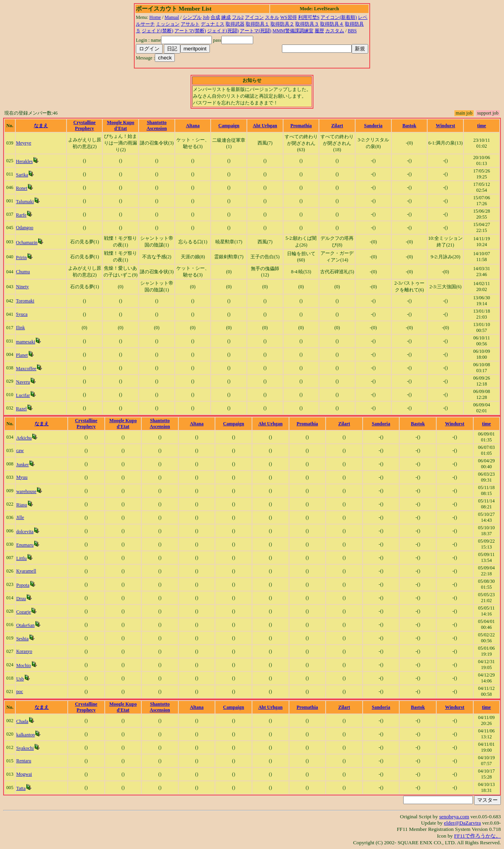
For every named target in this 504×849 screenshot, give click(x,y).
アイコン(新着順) (339, 17)
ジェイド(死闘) (223, 31)
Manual (172, 17)
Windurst (446, 126)
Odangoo (25, 228)
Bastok (409, 126)
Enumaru (25, 545)
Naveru (23, 382)
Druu (21, 599)
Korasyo (24, 651)
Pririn (21, 258)
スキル (272, 17)
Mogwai (24, 774)
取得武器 (235, 24)
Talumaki (25, 202)
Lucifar (23, 395)
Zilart (337, 126)
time (482, 126)
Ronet (22, 188)
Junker (22, 465)
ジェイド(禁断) (157, 31)
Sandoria (373, 126)
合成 (215, 17)
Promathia (301, 126)
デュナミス (213, 24)
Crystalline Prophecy (84, 125)
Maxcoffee (26, 369)
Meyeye (24, 143)
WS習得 (289, 17)
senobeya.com (454, 817)
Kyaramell (26, 571)
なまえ (41, 126)
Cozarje (23, 612)
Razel (21, 409)
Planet (22, 355)
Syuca (22, 314)
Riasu (21, 505)
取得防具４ (332, 24)
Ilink (21, 328)
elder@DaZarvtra (463, 823)
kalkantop (25, 735)
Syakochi (25, 748)
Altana (193, 126)
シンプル (192, 17)
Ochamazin (27, 243)
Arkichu (24, 438)
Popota (23, 585)
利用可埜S (309, 17)
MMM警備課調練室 (293, 31)
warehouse (26, 491)
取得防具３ (307, 24)
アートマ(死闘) (256, 31)
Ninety (23, 287)
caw (20, 450)
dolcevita (25, 532)
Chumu (23, 272)
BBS (352, 31)
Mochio (23, 665)
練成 (226, 17)
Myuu (22, 477)
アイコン (254, 17)
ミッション (168, 24)
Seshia (22, 639)
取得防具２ (282, 24)
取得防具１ (258, 24)
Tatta (21, 788)
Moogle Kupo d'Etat (120, 125)
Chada (22, 721)
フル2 (238, 17)
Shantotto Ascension (157, 125)
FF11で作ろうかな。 (477, 836)
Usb (20, 679)
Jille (20, 517)
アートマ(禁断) (190, 31)
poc (19, 691)
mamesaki (26, 342)
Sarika (22, 175)
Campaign (229, 126)
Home (155, 17)
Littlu (21, 558)
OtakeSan (25, 625)
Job (206, 17)
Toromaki (25, 301)
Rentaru (24, 761)
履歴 (319, 31)
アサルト (190, 24)
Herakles (25, 161)
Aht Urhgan (265, 126)
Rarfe (21, 215)
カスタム (335, 31)
